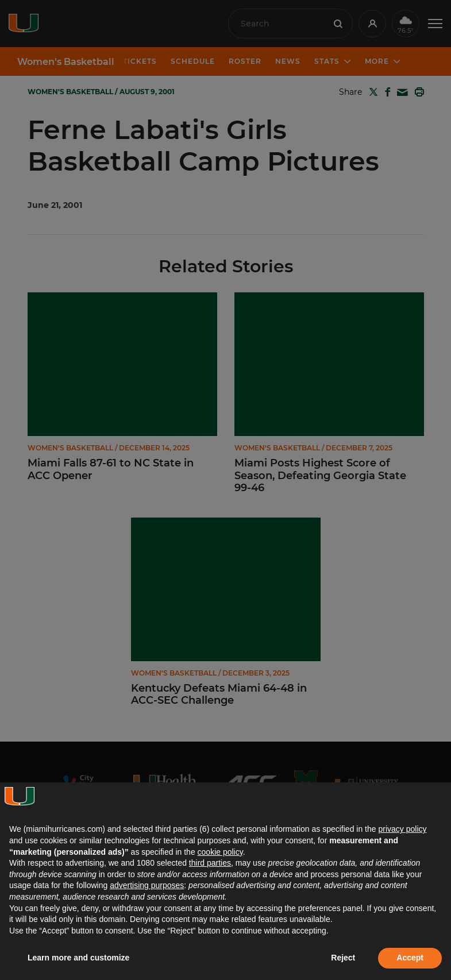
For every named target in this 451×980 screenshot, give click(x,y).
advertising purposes (147, 885)
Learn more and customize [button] (78, 958)
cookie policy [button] (220, 852)
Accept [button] (410, 958)
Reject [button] (343, 958)
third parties (210, 863)
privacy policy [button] (402, 829)
